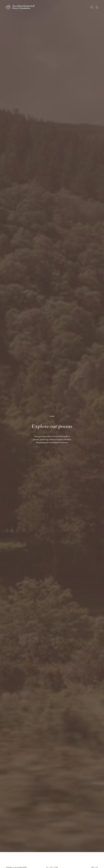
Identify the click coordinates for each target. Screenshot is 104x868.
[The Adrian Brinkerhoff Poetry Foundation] (21, 7)
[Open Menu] (97, 7)
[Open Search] (92, 7)
